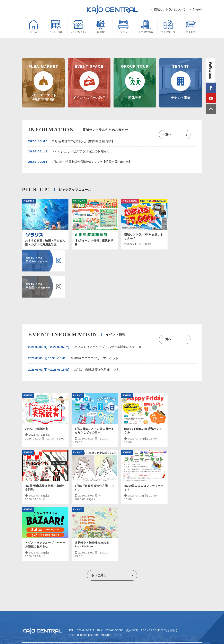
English (197, 9)
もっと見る (98, 468)
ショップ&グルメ (61, 541)
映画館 (84, 541)
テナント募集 (73, 548)
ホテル (101, 541)
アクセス (166, 541)
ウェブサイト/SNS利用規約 (144, 548)
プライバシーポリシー (104, 548)
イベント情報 (34, 541)
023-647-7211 (86, 524)
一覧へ (173, 135)
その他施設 (120, 541)
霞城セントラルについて (170, 9)
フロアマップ (144, 541)
